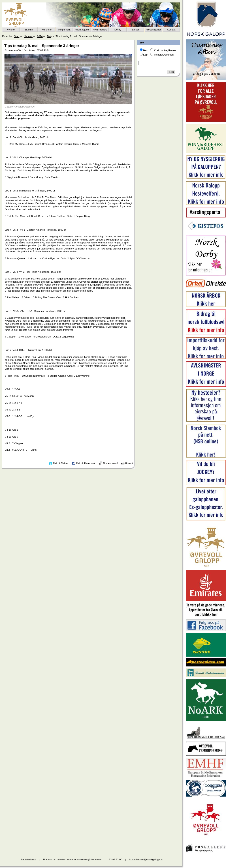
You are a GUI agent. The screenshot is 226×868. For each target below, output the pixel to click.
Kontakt (171, 30)
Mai (49, 36)
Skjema (29, 30)
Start (17, 36)
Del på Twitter (61, 463)
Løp (145, 55)
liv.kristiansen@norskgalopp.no (146, 859)
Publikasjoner (82, 30)
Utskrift (129, 463)
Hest (146, 50)
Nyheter (11, 30)
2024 (40, 36)
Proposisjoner (153, 30)
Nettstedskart (29, 859)
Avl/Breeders (100, 30)
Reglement (64, 30)
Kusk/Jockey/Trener (165, 50)
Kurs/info (47, 30)
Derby (118, 30)
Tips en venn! (110, 463)
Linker (136, 30)
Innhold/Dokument (164, 55)
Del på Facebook (86, 463)
